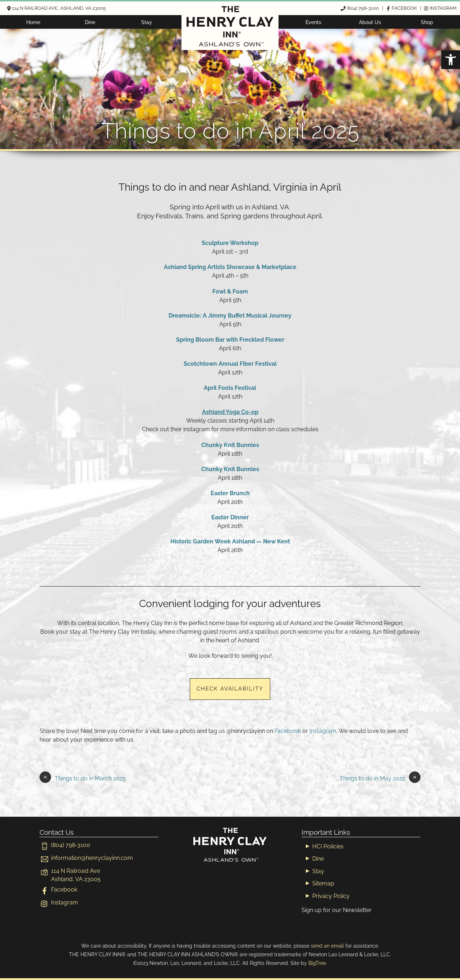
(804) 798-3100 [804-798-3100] (65, 845)
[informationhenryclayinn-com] (86, 858)
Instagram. (323, 731)
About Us (370, 22)
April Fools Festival (230, 388)
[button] (451, 60)
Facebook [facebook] (58, 890)
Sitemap (323, 883)
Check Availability (230, 689)
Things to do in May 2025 (380, 779)
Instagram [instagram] (59, 902)
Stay (147, 22)
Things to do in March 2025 (83, 779)
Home (33, 22)
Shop (427, 22)
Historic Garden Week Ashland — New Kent (230, 541)
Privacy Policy (331, 896)
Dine (90, 22)
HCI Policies (328, 846)
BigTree (317, 963)
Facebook (288, 731)
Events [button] (313, 22)
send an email (327, 946)
